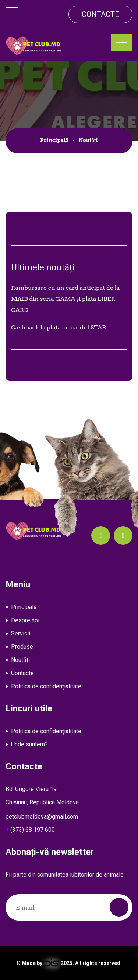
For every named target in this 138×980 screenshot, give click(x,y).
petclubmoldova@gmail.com (42, 817)
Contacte (100, 14)
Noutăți (20, 660)
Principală (54, 140)
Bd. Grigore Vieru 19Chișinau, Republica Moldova (42, 796)
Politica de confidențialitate (46, 686)
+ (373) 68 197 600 (30, 830)
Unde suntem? (29, 744)
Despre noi (25, 620)
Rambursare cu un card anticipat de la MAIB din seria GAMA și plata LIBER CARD (65, 299)
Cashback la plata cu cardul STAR (59, 327)
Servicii (21, 633)
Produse (22, 647)
